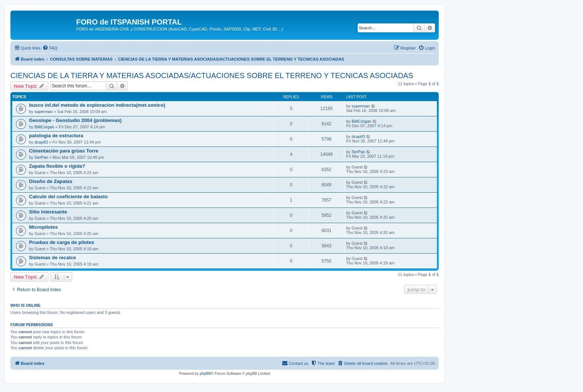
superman (44, 112)
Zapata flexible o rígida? (57, 166)
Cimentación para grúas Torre (64, 151)
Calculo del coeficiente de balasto (68, 197)
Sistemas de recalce (52, 258)
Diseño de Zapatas (51, 181)
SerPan (41, 157)
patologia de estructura (56, 136)
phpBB (205, 374)
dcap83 (41, 142)
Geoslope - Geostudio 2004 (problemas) (75, 120)
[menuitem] (50, 48)
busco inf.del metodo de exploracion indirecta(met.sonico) (97, 105)
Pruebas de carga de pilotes (62, 242)
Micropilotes (44, 227)
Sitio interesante (48, 212)
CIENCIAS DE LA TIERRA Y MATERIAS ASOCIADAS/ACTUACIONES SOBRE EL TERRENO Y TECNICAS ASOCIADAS (212, 75)
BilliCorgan (44, 127)
